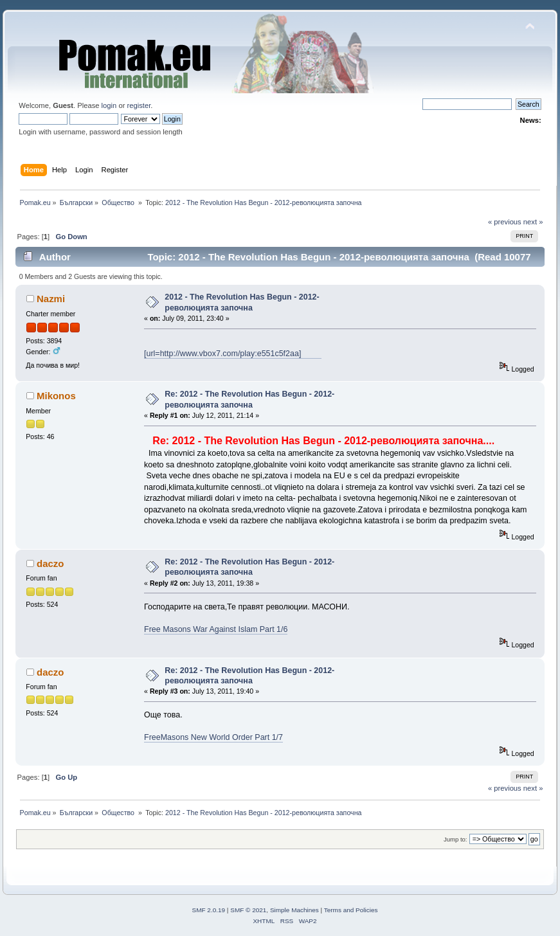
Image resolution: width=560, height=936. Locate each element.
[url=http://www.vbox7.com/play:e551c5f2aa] (233, 354)
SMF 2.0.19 (209, 910)
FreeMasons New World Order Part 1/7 (213, 737)
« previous (505, 222)
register (139, 105)
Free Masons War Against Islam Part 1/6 (216, 629)
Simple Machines (294, 910)
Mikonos (56, 396)
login (109, 105)
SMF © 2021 (248, 910)
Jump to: (456, 839)
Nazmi (51, 299)
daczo (50, 563)
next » (533, 222)
